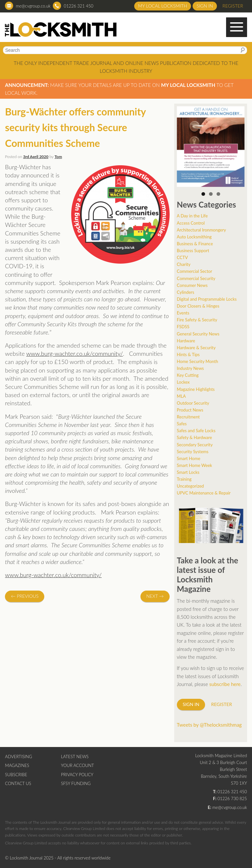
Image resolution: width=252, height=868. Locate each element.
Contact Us (18, 783)
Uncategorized (190, 486)
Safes (182, 424)
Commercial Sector (195, 271)
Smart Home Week (195, 465)
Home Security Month (198, 361)
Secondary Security (195, 445)
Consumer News (192, 285)
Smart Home (189, 458)
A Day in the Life (192, 216)
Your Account (78, 765)
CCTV (182, 257)
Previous (25, 596)
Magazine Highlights (196, 389)
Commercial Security (196, 278)
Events (183, 313)
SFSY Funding (76, 783)
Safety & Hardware (194, 437)
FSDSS (183, 327)
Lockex (183, 382)
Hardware (186, 341)
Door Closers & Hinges (198, 306)
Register (233, 6)
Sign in (205, 6)
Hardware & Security (196, 348)
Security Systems (193, 452)
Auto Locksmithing (194, 237)
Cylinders (186, 292)
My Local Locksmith (163, 6)
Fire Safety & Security (197, 320)
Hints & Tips (188, 354)
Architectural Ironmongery (201, 230)
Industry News (190, 368)
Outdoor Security (193, 403)
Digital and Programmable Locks (207, 299)
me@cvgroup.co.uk (33, 6)
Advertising (18, 757)
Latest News (75, 757)
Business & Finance (195, 244)
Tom (58, 157)
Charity (184, 264)
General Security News (198, 334)
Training (184, 479)
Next (155, 596)
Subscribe (16, 775)
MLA (181, 396)
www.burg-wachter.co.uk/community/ (74, 353)
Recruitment (188, 417)
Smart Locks (188, 472)
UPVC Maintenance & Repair (204, 493)
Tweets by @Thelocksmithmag (209, 725)
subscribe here (225, 684)
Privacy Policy (77, 775)
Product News (190, 410)
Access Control (191, 223)
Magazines (17, 765)
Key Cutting (188, 375)
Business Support (193, 251)
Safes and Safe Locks (196, 431)
